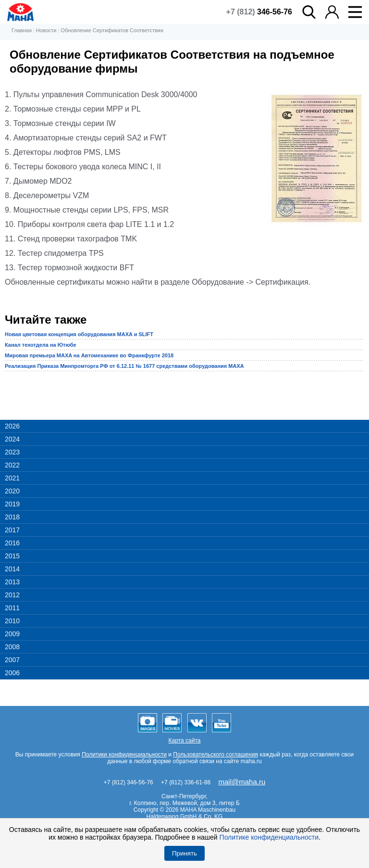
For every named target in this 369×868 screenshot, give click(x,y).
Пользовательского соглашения (215, 755)
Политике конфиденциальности (269, 837)
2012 (12, 595)
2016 (12, 543)
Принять (184, 853)
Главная (22, 30)
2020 (12, 491)
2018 (12, 517)
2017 (12, 530)
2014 (12, 569)
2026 (12, 426)
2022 (12, 465)
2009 (12, 634)
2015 (12, 556)
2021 (12, 478)
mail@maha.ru (242, 782)
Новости (46, 30)
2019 (12, 504)
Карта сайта (185, 741)
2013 (12, 582)
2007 (12, 660)
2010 (12, 621)
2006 (12, 673)
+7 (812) (259, 12)
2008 (12, 647)
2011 (12, 608)
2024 (12, 439)
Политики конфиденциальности (124, 755)
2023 (12, 452)
